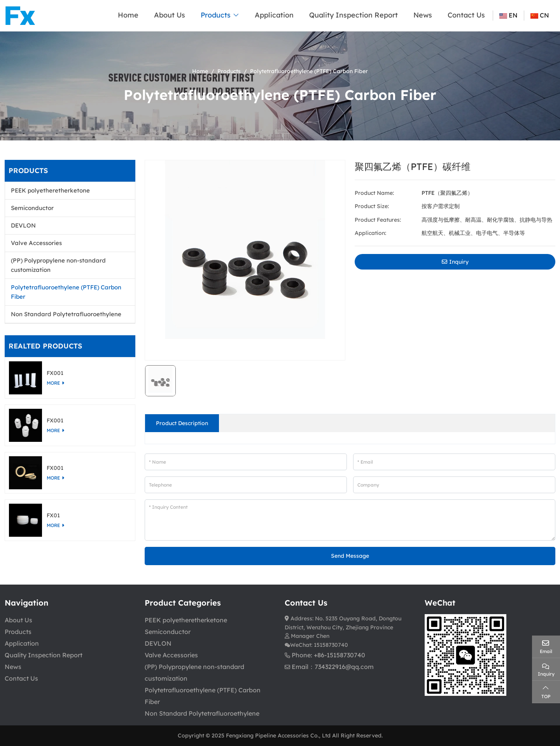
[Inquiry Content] (350, 520)
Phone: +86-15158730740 (328, 655)
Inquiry (455, 262)
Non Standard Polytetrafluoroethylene (66, 314)
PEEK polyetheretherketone (50, 190)
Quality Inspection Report (353, 15)
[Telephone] (246, 485)
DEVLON (23, 225)
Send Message (350, 556)
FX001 (55, 373)
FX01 (53, 515)
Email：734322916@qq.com (333, 667)
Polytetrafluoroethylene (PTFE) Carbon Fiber (66, 292)
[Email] (454, 462)
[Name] (246, 462)
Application (274, 15)
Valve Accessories (36, 243)
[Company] (454, 485)
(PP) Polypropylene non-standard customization (58, 265)
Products (216, 15)
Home (128, 15)
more (53, 383)
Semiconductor (32, 208)
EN (508, 15)
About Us (170, 15)
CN (540, 15)
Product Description (182, 423)
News (423, 15)
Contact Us (466, 15)
